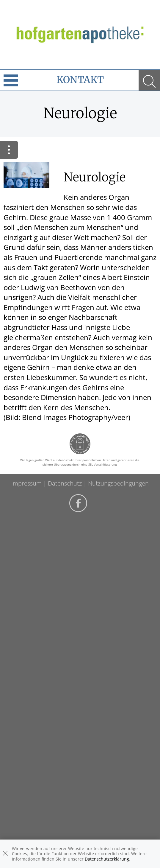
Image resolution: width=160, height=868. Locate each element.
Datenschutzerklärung (107, 859)
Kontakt (80, 80)
